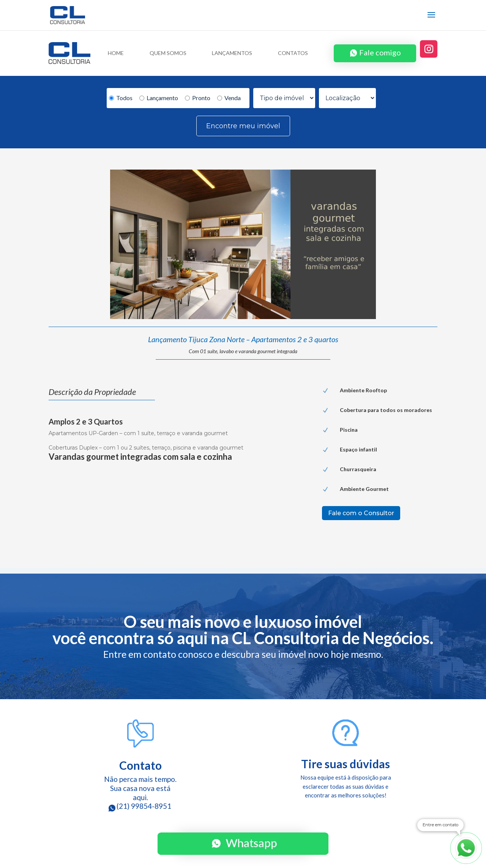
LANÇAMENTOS (232, 53)
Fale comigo (380, 52)
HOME (116, 53)
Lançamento (159, 98)
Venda (229, 98)
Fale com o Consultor (361, 513)
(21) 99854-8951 (140, 806)
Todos (121, 98)
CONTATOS (293, 53)
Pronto (198, 98)
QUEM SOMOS (168, 53)
